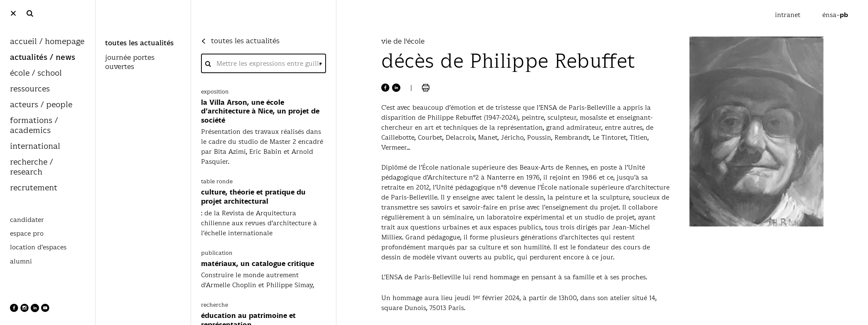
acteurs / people (41, 105)
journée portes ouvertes (130, 62)
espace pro (27, 234)
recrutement (34, 188)
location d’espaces (38, 247)
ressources (30, 89)
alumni (21, 261)
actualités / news (43, 58)
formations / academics (34, 126)
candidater (27, 220)
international (35, 146)
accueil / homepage (47, 42)
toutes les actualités (139, 43)
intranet (789, 15)
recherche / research (31, 167)
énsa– (835, 15)
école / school (36, 73)
